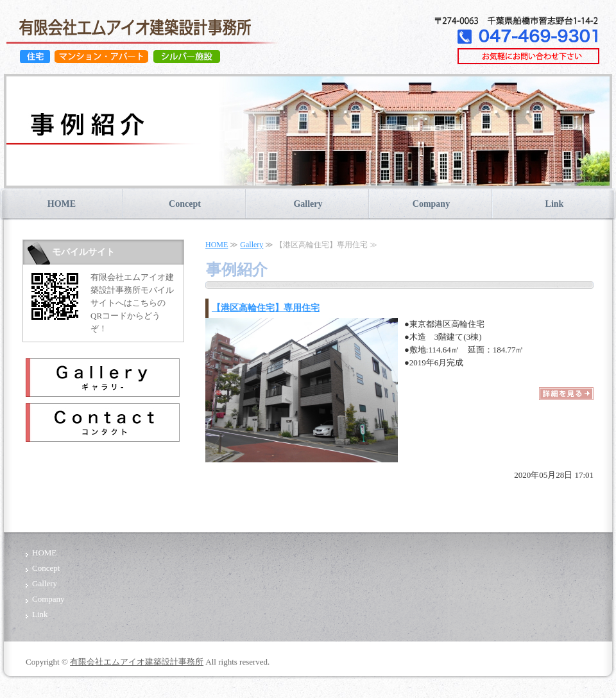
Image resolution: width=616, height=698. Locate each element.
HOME (62, 204)
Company (431, 204)
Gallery (308, 204)
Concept (185, 204)
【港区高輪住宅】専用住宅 (266, 308)
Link (555, 204)
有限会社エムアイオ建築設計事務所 (137, 662)
